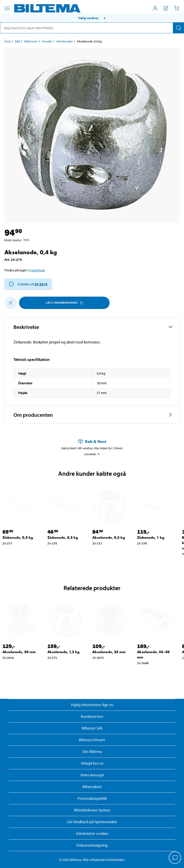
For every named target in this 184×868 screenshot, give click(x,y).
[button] (92, 18)
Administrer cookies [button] (92, 833)
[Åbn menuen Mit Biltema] (155, 8)
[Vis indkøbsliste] (166, 8)
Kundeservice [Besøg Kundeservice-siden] (92, 716)
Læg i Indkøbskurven (64, 303)
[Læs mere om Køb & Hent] (92, 441)
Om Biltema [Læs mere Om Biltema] (92, 751)
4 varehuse (37, 270)
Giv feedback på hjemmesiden (92, 822)
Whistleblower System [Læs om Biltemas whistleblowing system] (92, 810)
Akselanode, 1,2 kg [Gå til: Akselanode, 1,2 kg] (63, 652)
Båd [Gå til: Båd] (18, 41)
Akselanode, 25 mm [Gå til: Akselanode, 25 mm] (109, 652)
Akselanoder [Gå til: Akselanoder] (65, 41)
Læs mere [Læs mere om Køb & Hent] (92, 454)
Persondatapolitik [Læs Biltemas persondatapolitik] (92, 798)
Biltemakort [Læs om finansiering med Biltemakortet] (92, 787)
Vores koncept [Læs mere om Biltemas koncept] (92, 775)
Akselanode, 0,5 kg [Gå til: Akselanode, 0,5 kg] (109, 537)
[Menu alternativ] (7, 8)
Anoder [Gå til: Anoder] (47, 41)
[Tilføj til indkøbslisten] (11, 303)
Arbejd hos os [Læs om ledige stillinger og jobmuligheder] (92, 763)
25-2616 (41, 284)
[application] (175, 858)
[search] (92, 28)
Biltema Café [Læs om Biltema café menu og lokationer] (92, 728)
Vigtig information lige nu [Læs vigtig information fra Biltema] (92, 705)
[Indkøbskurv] (176, 8)
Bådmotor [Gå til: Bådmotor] (31, 41)
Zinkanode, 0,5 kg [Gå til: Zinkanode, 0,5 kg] (18, 537)
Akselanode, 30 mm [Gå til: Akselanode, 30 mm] (19, 652)
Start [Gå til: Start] (8, 41)
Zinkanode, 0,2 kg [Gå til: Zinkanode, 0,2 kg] (63, 537)
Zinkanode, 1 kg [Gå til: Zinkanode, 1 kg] (151, 537)
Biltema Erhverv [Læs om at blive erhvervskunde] (92, 740)
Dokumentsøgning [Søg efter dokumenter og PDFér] (92, 845)
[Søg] (178, 28)
